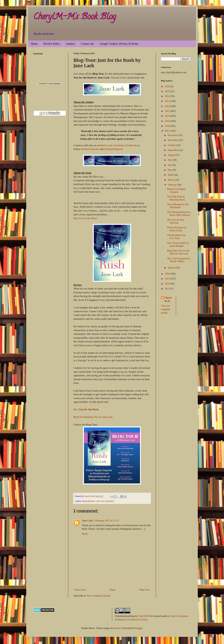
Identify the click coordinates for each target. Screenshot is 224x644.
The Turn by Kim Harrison (176, 221)
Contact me (87, 44)
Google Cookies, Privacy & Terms (119, 44)
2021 (168, 111)
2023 (168, 101)
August (171, 155)
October (172, 145)
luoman (117, 628)
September (173, 150)
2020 (168, 116)
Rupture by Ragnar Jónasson (176, 191)
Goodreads (131, 145)
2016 (168, 274)
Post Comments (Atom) (99, 596)
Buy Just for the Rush (85, 218)
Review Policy (52, 44)
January (172, 268)
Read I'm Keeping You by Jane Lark (93, 417)
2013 (168, 289)
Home (34, 44)
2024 (168, 96)
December (173, 135)
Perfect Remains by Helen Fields (177, 229)
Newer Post (80, 590)
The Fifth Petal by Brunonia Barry (176, 198)
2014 (168, 284)
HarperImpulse (89, 501)
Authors (71, 44)
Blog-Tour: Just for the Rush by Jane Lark (178, 252)
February (172, 185)
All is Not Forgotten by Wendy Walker (178, 260)
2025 (168, 91)
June (170, 165)
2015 (168, 279)
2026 (168, 86)
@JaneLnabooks (90, 149)
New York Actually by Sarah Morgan (178, 244)
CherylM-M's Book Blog (75, 17)
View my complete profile (165, 309)
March (171, 180)
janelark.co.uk (104, 145)
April (171, 175)
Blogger (138, 628)
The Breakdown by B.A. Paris (176, 237)
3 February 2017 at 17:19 (106, 521)
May (170, 170)
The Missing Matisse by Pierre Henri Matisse (179, 214)
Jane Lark (101, 501)
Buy (86, 409)
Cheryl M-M (168, 300)
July (170, 160)
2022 (168, 106)
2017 (168, 131)
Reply (85, 534)
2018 (168, 126)
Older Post (145, 590)
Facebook (118, 145)
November (173, 140)
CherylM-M (144, 616)
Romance (110, 501)
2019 (168, 121)
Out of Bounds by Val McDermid (178, 206)
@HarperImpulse (114, 149)
